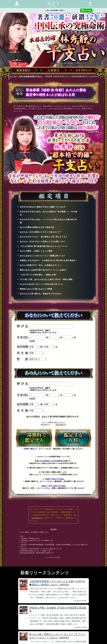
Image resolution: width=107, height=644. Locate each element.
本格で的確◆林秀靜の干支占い (31, 76)
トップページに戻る (53, 557)
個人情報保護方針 (37, 518)
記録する (46, 425)
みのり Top (12, 76)
